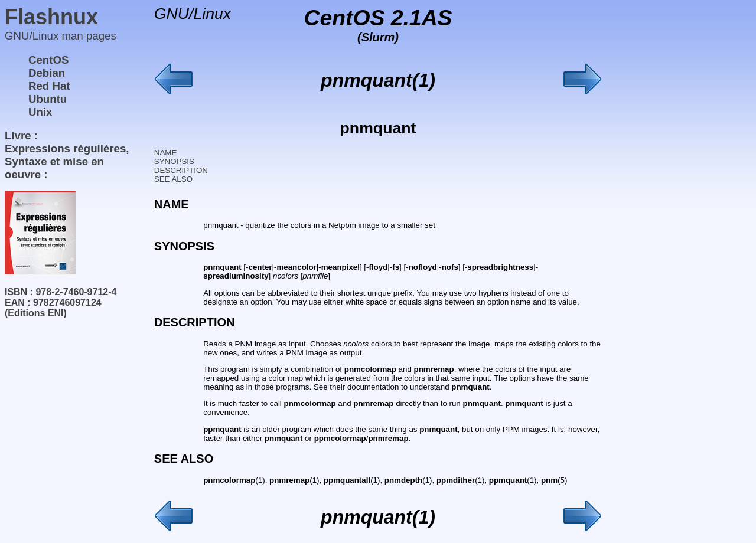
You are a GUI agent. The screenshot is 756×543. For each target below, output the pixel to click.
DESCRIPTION (181, 170)
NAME (166, 153)
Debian (47, 73)
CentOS (48, 60)
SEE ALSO (173, 179)
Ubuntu (48, 99)
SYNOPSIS (174, 161)
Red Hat (49, 86)
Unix (40, 112)
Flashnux (51, 17)
